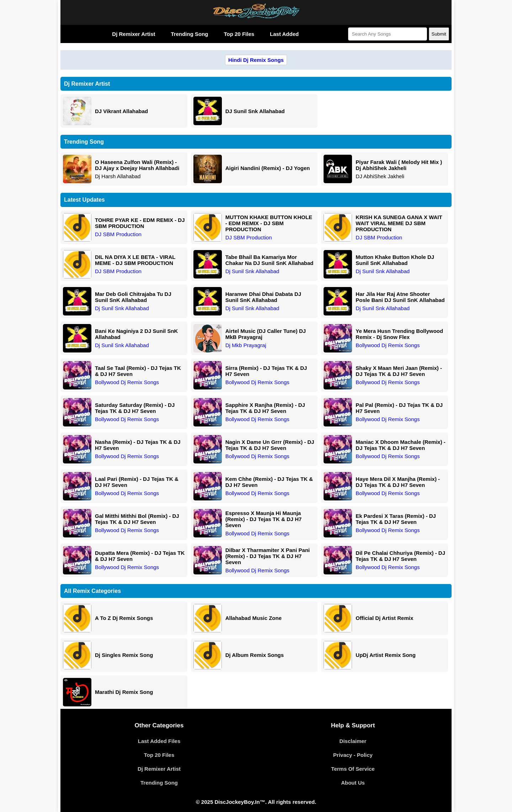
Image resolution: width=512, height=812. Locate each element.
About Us (353, 783)
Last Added (284, 34)
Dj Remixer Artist (134, 34)
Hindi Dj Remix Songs (256, 60)
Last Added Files (159, 741)
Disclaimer (353, 741)
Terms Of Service (353, 769)
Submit (439, 34)
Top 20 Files (239, 34)
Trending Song (189, 34)
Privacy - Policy (353, 755)
